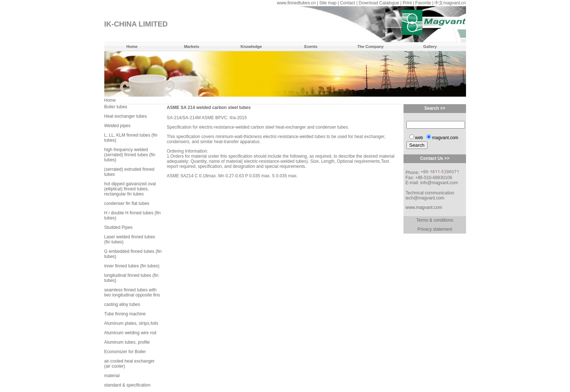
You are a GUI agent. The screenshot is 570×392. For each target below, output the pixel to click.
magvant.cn (454, 3)
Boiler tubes (116, 107)
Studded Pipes (119, 227)
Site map (328, 3)
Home (132, 47)
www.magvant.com (424, 207)
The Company (371, 47)
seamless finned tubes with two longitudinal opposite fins (132, 292)
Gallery (430, 47)
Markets (192, 47)
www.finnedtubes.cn (296, 3)
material (112, 376)
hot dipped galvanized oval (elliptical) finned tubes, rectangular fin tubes (130, 189)
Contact (347, 3)
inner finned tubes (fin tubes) (132, 266)
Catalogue (389, 3)
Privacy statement (435, 229)
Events (311, 47)
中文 (439, 3)
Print (407, 3)
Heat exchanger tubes (126, 116)
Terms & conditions (435, 220)
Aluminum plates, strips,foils (131, 323)
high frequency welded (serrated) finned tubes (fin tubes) (130, 155)
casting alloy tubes (122, 304)
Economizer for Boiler (125, 352)
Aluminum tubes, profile (127, 342)
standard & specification (127, 385)
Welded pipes (118, 126)
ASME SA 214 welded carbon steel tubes (209, 108)
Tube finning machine (125, 314)
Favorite (423, 3)
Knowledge (251, 47)
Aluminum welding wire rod (130, 333)
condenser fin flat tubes (127, 203)
